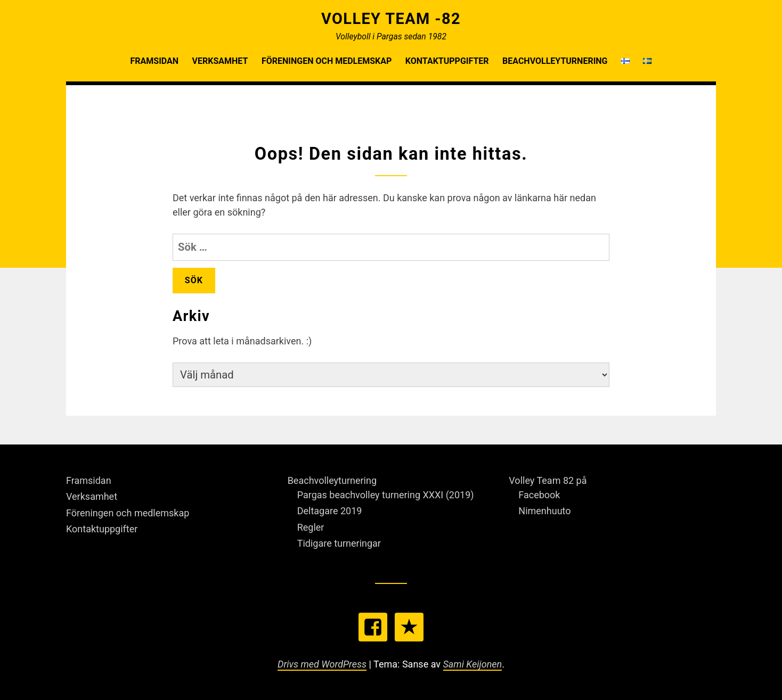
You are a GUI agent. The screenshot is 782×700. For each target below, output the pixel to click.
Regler (311, 527)
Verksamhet (220, 61)
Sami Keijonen (473, 664)
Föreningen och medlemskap (327, 61)
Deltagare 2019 (330, 511)
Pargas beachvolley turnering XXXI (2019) (386, 495)
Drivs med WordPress (322, 664)
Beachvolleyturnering (555, 61)
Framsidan (155, 61)
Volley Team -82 (391, 19)
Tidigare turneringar (339, 543)
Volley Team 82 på (548, 480)
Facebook (539, 495)
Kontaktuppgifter (447, 61)
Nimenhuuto (544, 511)
